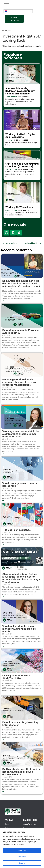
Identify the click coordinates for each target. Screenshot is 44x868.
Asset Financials (11, 97)
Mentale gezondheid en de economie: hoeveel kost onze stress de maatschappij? (19, 382)
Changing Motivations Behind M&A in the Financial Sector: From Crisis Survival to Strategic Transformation (21, 578)
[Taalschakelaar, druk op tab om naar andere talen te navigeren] (18, 11)
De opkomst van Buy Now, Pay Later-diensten (20, 724)
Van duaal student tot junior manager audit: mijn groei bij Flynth (19, 629)
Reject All (22, 863)
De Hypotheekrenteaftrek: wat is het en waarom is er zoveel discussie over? (21, 772)
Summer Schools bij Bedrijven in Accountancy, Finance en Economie (20, 91)
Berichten (9, 828)
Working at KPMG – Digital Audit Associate (20, 136)
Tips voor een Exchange (16, 530)
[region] (22, 848)
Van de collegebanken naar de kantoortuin (20, 484)
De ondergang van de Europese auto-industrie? (21, 331)
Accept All (22, 850)
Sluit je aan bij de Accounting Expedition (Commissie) (22, 165)
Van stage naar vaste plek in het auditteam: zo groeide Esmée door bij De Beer (21, 434)
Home (7, 824)
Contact (27, 828)
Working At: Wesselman (19, 207)
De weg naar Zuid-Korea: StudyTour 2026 (17, 677)
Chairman (9, 140)
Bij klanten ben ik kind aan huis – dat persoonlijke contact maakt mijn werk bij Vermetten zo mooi (22, 283)
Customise (22, 857)
